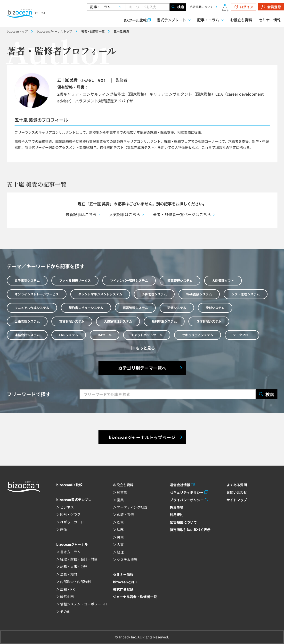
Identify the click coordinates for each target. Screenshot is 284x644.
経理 (120, 552)
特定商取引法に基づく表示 (190, 530)
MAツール (105, 335)
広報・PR (67, 589)
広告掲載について (202, 7)
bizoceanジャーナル (72, 544)
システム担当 (127, 560)
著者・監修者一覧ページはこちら (182, 214)
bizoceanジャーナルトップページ (142, 437)
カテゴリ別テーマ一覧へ (142, 368)
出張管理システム (27, 321)
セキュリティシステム (198, 335)
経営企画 (67, 596)
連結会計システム (27, 335)
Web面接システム (199, 294)
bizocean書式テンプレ (74, 500)
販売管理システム (180, 280)
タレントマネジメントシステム (100, 294)
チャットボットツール (147, 335)
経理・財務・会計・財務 (79, 559)
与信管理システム (209, 321)
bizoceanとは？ (126, 582)
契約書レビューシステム (86, 308)
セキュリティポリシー (187, 492)
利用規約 (177, 515)
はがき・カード (72, 522)
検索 (178, 7)
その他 (65, 611)
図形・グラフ (70, 514)
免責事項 (177, 507)
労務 (120, 537)
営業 (120, 500)
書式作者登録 (123, 589)
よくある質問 (237, 485)
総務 (120, 522)
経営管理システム (135, 308)
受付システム (215, 308)
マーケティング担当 (132, 507)
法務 (120, 530)
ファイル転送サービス (75, 280)
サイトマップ (237, 500)
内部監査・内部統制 (75, 582)
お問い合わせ (237, 492)
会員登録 (271, 7)
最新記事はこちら (81, 214)
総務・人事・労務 (74, 567)
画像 (64, 529)
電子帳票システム (27, 280)
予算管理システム (154, 294)
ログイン (243, 7)
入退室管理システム (118, 321)
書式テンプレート (171, 20)
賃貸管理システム (72, 321)
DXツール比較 (135, 20)
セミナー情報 (270, 20)
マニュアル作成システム (32, 308)
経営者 (122, 492)
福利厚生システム (164, 321)
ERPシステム (69, 335)
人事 (120, 544)
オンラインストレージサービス (37, 294)
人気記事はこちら (125, 214)
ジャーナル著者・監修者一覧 (135, 597)
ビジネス (67, 507)
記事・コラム (208, 20)
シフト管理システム (246, 294)
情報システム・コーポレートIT (84, 604)
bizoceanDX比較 (69, 485)
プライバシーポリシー (187, 500)
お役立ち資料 (241, 20)
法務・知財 (69, 574)
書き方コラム (70, 552)
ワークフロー (242, 335)
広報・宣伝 (125, 515)
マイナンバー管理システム (129, 280)
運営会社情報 (180, 485)
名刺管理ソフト (223, 280)
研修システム (177, 308)
